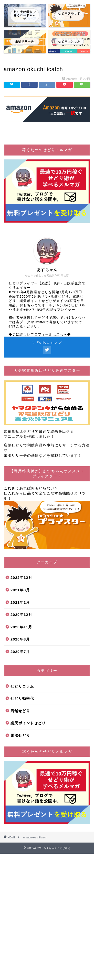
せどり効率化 (22, 698)
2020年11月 (21, 627)
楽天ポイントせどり (28, 723)
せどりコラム (22, 686)
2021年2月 (20, 602)
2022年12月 (21, 577)
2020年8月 (20, 639)
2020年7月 (20, 652)
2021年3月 (20, 590)
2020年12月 (21, 615)
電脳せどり (20, 735)
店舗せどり (20, 711)
